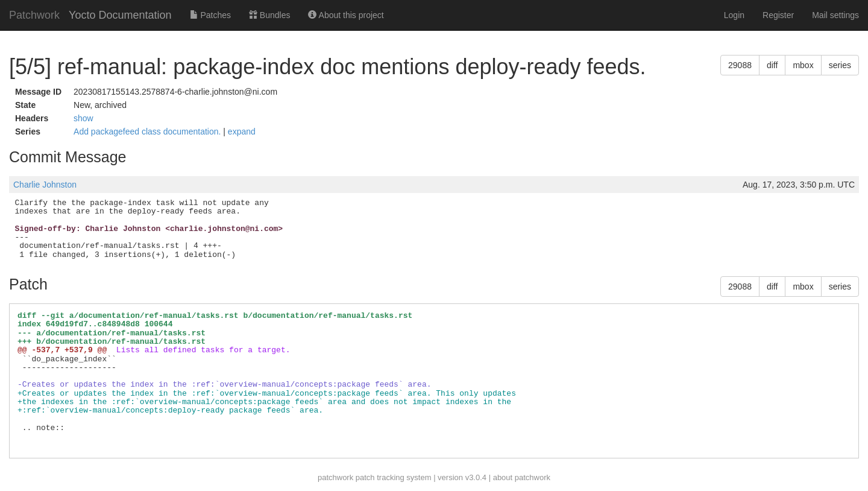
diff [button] (772, 65)
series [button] (840, 65)
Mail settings (835, 15)
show (83, 118)
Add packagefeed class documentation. (148, 131)
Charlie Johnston (45, 185)
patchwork (335, 477)
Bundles (269, 15)
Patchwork (34, 15)
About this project (346, 15)
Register (778, 15)
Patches (210, 15)
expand (242, 131)
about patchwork (522, 477)
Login (734, 15)
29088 (740, 65)
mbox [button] (803, 65)
